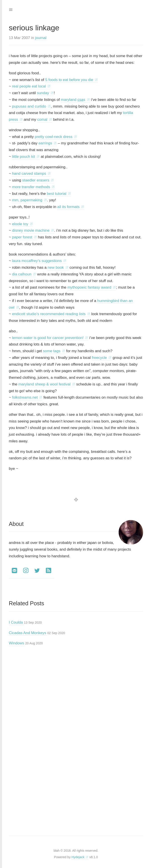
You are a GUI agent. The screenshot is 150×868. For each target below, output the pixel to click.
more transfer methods (31, 187)
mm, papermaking (27, 200)
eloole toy (20, 224)
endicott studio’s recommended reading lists (49, 314)
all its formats (68, 207)
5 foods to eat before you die (69, 80)
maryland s (73, 100)
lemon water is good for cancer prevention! (48, 338)
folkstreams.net (25, 397)
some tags (52, 351)
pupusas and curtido (29, 106)
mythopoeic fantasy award (89, 287)
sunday (43, 93)
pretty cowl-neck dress (54, 137)
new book (56, 267)
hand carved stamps (29, 174)
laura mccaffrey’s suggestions (37, 261)
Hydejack (78, 857)
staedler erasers (36, 180)
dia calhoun (22, 274)
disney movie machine (31, 230)
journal (41, 38)
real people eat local (29, 86)
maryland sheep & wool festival (45, 384)
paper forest (22, 237)
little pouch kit (23, 157)
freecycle (99, 358)
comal (42, 120)
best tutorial (57, 194)
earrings (45, 143)
